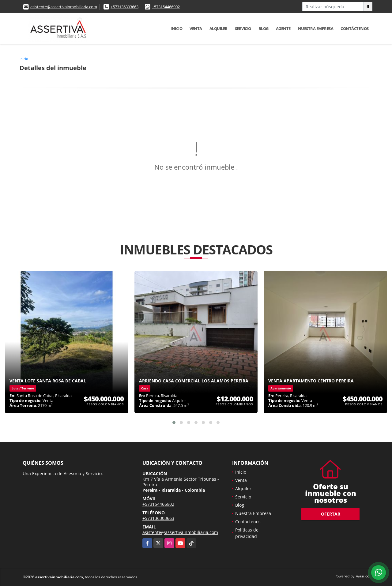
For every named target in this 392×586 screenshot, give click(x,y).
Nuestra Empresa (316, 28)
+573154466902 (166, 7)
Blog (264, 28)
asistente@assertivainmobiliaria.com (64, 7)
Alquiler (219, 28)
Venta (196, 28)
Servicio (243, 28)
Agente (283, 28)
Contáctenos (355, 28)
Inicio (176, 28)
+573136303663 (124, 7)
